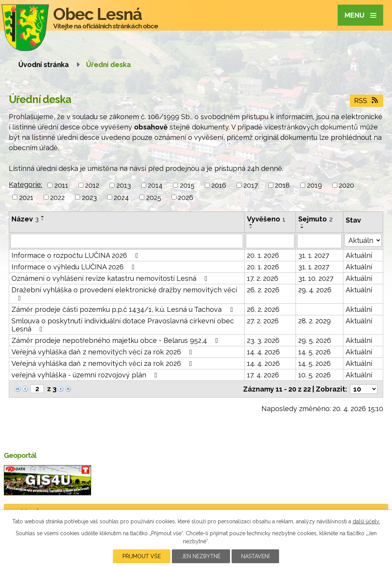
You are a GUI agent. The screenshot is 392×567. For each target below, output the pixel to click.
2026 (186, 197)
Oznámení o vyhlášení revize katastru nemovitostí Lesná (111, 278)
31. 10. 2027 (316, 278)
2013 (124, 185)
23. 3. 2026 (263, 340)
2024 (121, 197)
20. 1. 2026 (263, 255)
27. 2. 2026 (263, 321)
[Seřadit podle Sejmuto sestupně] (302, 228)
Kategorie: (25, 184)
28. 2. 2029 (314, 321)
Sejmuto (315, 219)
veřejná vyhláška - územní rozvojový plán (86, 375)
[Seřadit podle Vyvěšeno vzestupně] (251, 225)
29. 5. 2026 (315, 340)
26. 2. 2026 (263, 290)
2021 (26, 197)
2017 (251, 185)
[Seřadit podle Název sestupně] (43, 220)
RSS (367, 101)
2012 (92, 185)
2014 (155, 185)
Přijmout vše (142, 556)
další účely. (366, 521)
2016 (219, 185)
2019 (314, 185)
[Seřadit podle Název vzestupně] (43, 216)
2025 (154, 197)
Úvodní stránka (44, 65)
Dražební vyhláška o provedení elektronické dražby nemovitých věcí (124, 294)
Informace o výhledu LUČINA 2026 (75, 267)
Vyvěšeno (266, 219)
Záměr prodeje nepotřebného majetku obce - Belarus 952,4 (116, 340)
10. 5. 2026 (314, 375)
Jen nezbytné (201, 556)
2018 (282, 185)
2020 (346, 185)
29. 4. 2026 (315, 290)
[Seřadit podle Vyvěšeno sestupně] (251, 228)
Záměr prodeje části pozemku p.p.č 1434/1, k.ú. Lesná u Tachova (124, 309)
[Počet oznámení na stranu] (364, 389)
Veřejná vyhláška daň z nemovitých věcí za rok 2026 (103, 352)
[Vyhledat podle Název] (127, 241)
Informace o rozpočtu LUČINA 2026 (76, 255)
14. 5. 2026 (314, 352)
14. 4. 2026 (263, 352)
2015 (187, 185)
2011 (61, 185)
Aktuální (359, 255)
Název (25, 219)
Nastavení (255, 556)
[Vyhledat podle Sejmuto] (319, 241)
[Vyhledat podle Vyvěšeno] (270, 241)
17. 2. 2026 (263, 278)
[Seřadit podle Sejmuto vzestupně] (302, 225)
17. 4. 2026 (263, 375)
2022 (57, 197)
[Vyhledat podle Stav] (363, 240)
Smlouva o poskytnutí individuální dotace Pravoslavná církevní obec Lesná (123, 325)
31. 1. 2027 (314, 255)
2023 (89, 197)
